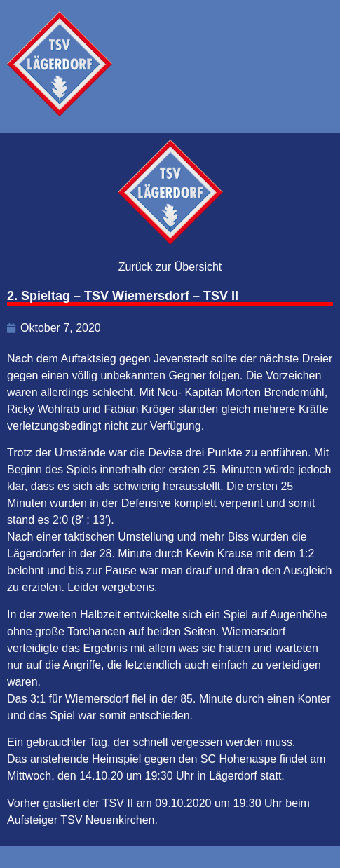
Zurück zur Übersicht (170, 267)
